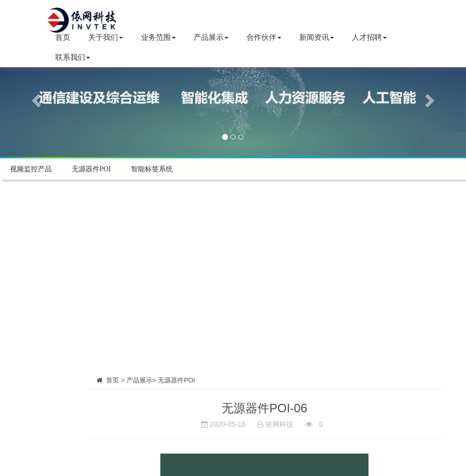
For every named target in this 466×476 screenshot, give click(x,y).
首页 (63, 37)
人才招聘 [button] (369, 37)
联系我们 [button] (73, 57)
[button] (35, 97)
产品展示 (170, 380)
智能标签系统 (152, 169)
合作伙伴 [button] (264, 37)
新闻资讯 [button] (317, 37)
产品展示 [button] (211, 37)
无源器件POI (91, 169)
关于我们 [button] (106, 37)
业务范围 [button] (158, 37)
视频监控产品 (31, 169)
